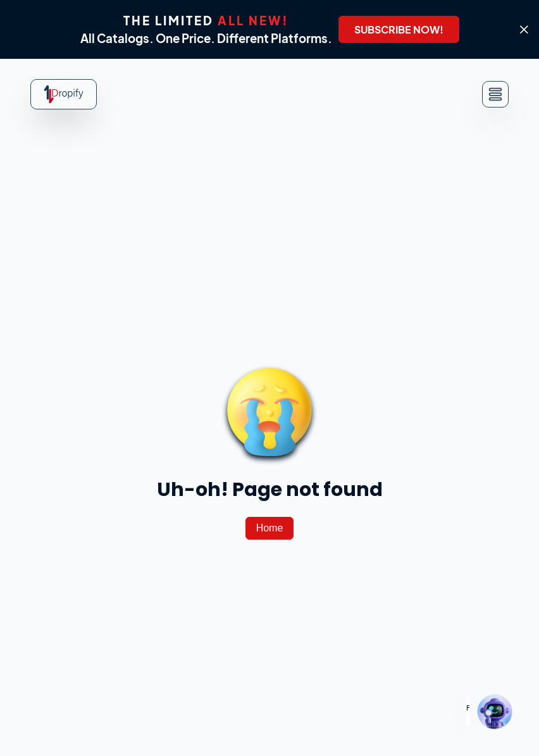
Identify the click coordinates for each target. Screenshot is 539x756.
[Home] (270, 528)
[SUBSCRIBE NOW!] (399, 29)
